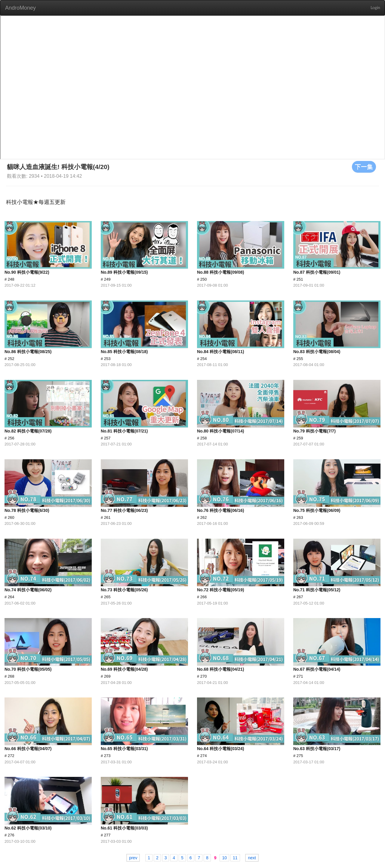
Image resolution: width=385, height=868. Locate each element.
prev (133, 858)
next (252, 858)
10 (224, 858)
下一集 (364, 167)
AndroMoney (20, 8)
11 (235, 858)
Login (375, 8)
